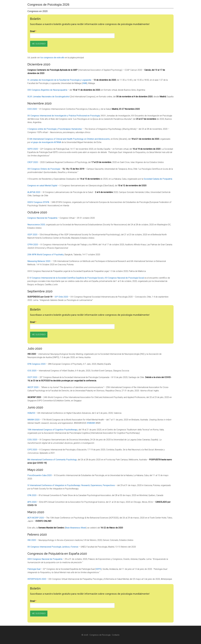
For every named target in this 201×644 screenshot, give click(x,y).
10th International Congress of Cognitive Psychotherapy (52, 430)
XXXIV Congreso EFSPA (38, 202)
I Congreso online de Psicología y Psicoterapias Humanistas (55, 129)
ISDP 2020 (32, 235)
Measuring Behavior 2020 (39, 261)
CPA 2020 (32, 495)
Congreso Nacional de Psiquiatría (42, 218)
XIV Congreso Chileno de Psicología (44, 169)
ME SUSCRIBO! (39, 44)
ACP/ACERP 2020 (36, 518)
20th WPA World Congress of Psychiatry (46, 255)
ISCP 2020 (32, 377)
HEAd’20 (31, 413)
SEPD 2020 (33, 149)
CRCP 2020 (33, 162)
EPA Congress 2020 (36, 364)
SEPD (98, 569)
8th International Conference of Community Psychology (52, 460)
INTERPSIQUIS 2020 (37, 579)
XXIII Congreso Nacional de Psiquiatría (45, 559)
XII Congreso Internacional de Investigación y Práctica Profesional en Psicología (64, 116)
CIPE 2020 (32, 450)
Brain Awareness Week (76, 528)
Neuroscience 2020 (36, 225)
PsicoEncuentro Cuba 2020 (40, 475)
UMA (84, 83)
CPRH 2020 (33, 245)
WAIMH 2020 (33, 420)
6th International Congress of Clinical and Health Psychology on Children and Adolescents (70, 139)
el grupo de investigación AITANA (46, 142)
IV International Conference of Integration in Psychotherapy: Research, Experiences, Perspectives (71, 485)
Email (33, 31)
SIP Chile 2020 (61, 297)
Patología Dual (34, 569)
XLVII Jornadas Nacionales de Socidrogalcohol (48, 97)
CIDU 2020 (32, 440)
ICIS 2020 (32, 371)
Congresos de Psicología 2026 (48, 5)
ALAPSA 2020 (34, 192)
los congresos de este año (52, 58)
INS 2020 (32, 540)
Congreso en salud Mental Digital (42, 186)
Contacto (116, 635)
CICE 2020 (32, 109)
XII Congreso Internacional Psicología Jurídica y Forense (53, 547)
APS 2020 (32, 502)
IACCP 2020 (33, 387)
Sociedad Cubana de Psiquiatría (158, 179)
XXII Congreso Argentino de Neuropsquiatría (47, 90)
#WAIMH (91, 423)
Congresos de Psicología (100, 635)
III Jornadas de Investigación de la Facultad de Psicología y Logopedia (59, 80)
